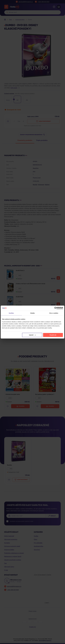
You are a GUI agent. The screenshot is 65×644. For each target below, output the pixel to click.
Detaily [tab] (32, 313)
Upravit (32, 335)
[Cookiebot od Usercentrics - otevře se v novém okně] (56, 308)
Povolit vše (53, 335)
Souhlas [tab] (11, 313)
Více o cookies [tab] (54, 313)
